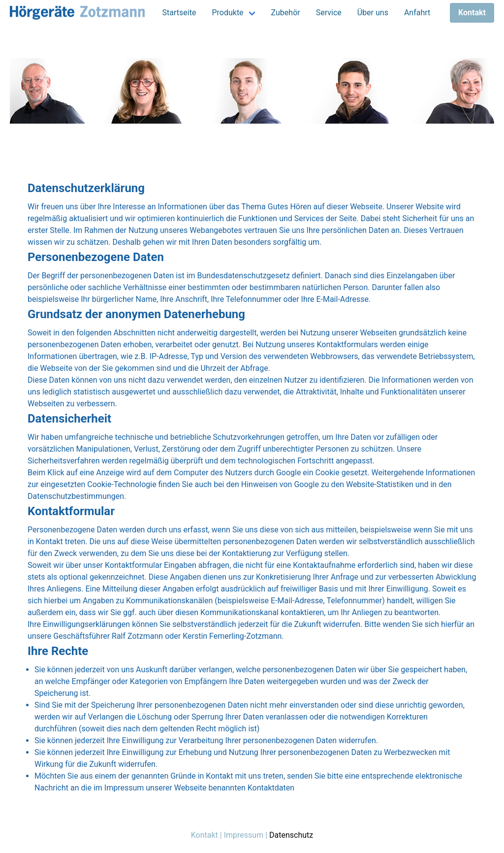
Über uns (373, 13)
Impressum (244, 835)
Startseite (179, 13)
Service (329, 13)
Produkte (227, 13)
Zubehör (286, 13)
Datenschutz (291, 835)
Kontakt (205, 835)
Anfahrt (417, 13)
